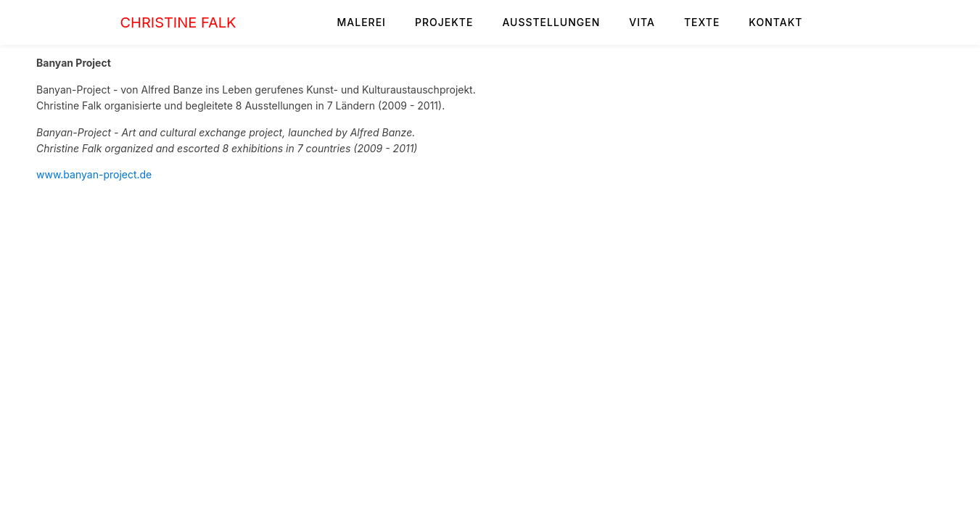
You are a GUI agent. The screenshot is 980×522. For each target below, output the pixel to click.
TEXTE (702, 22)
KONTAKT (775, 22)
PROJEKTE (444, 22)
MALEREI (362, 22)
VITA (642, 22)
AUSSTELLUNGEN (551, 22)
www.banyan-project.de (94, 174)
